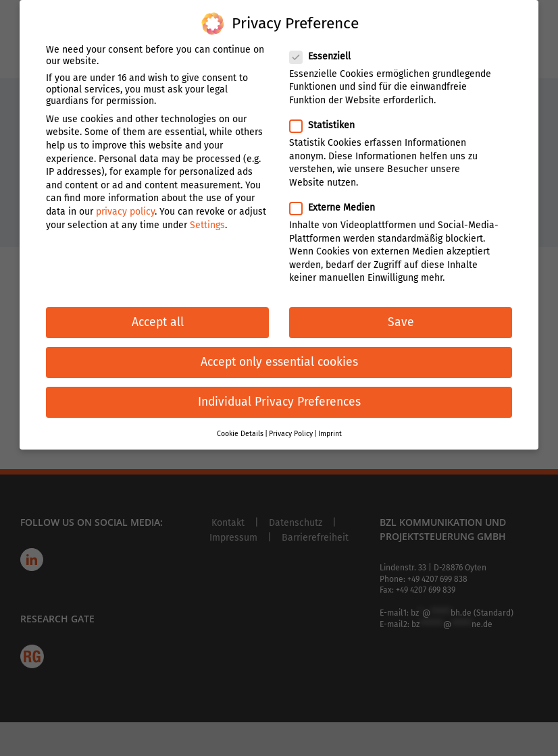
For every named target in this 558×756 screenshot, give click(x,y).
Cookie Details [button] (240, 428)
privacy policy (125, 206)
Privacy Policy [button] (291, 428)
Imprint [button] (330, 428)
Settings (207, 219)
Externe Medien (338, 201)
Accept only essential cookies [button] (279, 356)
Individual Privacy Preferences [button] (279, 397)
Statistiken (328, 119)
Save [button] (401, 316)
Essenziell (326, 50)
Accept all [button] (158, 316)
